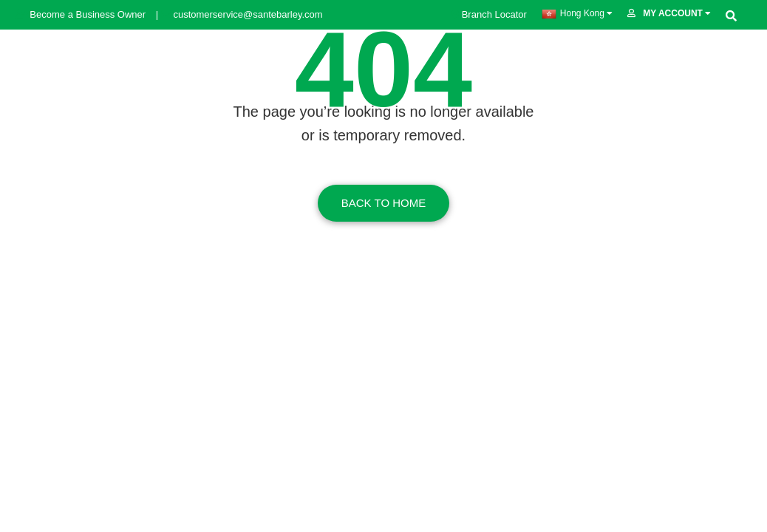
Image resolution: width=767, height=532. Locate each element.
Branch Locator (489, 14)
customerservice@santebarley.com (241, 14)
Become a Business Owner (82, 14)
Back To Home (383, 203)
